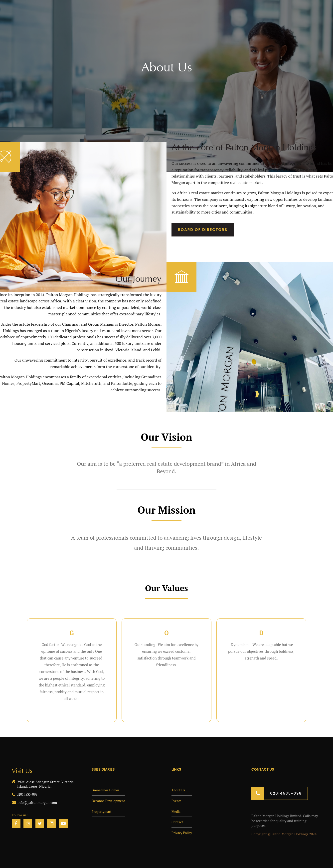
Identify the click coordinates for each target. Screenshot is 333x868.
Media (176, 811)
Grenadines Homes (106, 790)
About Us (179, 790)
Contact (178, 822)
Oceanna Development (109, 801)
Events (177, 801)
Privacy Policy (182, 833)
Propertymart (102, 811)
